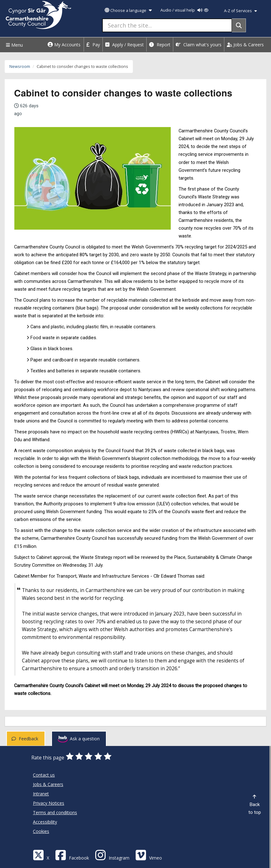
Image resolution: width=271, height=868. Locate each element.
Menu (14, 45)
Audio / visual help (184, 10)
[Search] (239, 25)
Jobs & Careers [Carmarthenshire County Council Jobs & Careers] (48, 784)
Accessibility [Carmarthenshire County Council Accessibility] (45, 822)
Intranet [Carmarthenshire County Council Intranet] (41, 794)
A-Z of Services (240, 11)
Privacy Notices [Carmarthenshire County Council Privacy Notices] (49, 803)
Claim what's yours (199, 45)
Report (160, 45)
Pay (93, 45)
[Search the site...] (167, 25)
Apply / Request (125, 45)
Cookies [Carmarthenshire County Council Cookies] (41, 831)
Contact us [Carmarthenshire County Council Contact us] (44, 775)
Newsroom (20, 66)
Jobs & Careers (245, 45)
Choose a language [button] (128, 10)
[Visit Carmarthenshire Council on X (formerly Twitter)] (41, 855)
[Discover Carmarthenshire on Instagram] (112, 855)
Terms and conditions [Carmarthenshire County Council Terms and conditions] (55, 812)
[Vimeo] (149, 855)
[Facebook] (72, 855)
